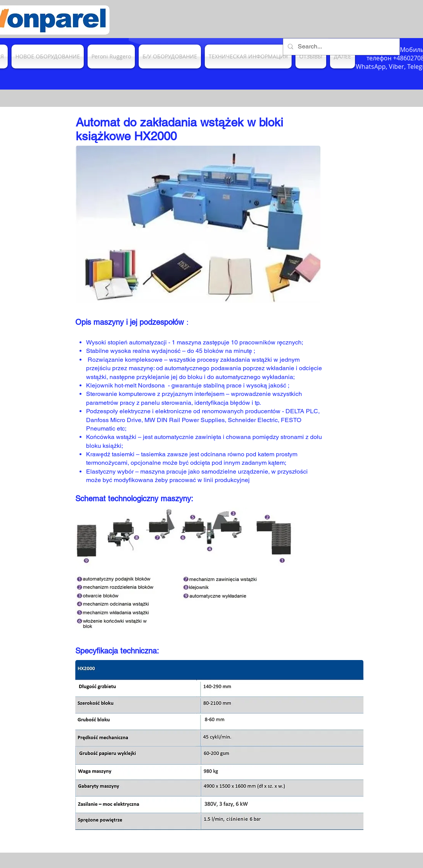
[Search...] (341, 47)
